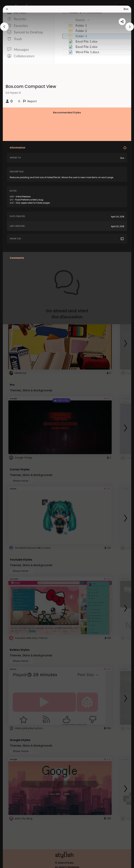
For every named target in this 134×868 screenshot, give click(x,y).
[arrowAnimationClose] (4, 27)
